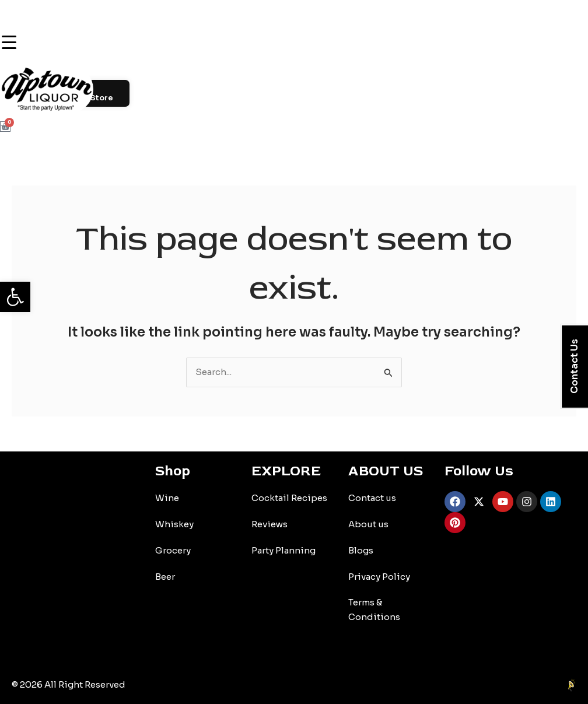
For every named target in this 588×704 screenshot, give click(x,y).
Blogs (361, 550)
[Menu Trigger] (9, 42)
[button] (15, 297)
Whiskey (174, 524)
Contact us (372, 498)
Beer (165, 577)
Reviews (269, 524)
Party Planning (283, 550)
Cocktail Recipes (289, 498)
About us (368, 524)
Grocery (173, 550)
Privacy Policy (379, 577)
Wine (167, 498)
